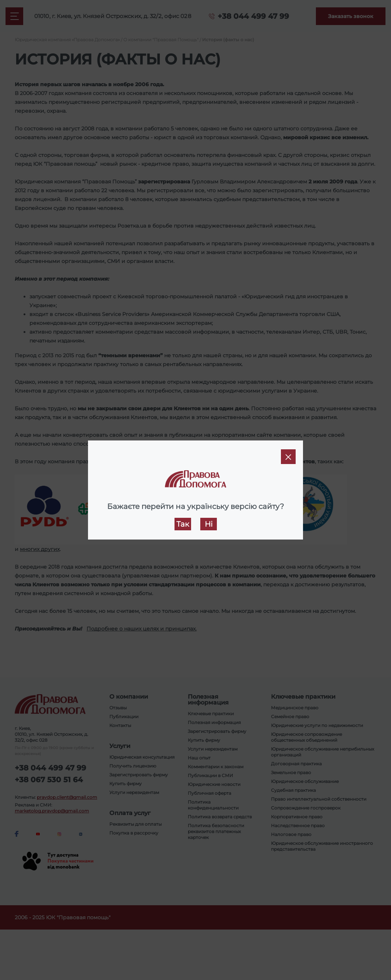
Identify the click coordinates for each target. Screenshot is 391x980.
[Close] (288, 457)
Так (183, 524)
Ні (209, 524)
